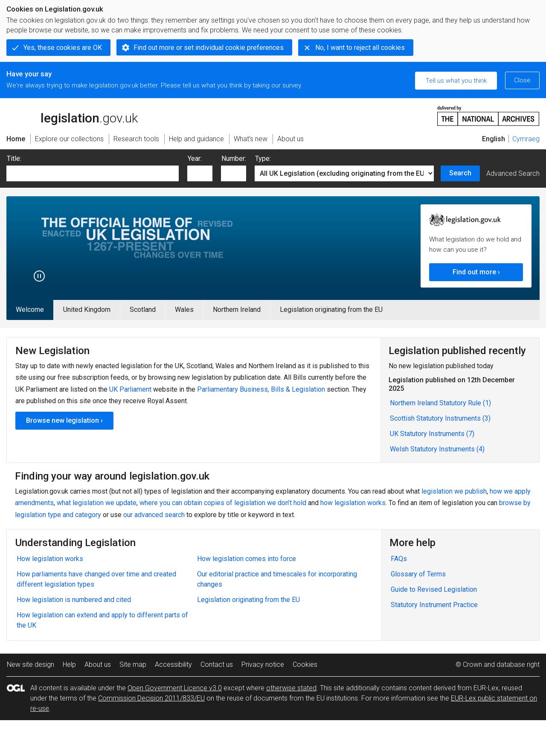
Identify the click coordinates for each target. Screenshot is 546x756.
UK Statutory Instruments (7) (432, 434)
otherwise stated (291, 688)
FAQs (399, 559)
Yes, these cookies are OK (63, 48)
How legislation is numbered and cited (74, 600)
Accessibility (173, 664)
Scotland (143, 310)
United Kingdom (87, 310)
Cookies (305, 664)
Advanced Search (513, 173)
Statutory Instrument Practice (434, 605)
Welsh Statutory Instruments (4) (437, 449)
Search (460, 173)
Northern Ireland (237, 310)
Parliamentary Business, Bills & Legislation (261, 389)
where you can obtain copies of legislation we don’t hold (223, 503)
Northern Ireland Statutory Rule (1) (440, 403)
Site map (133, 664)
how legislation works (353, 503)
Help (69, 664)
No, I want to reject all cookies (360, 48)
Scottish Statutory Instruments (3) (440, 418)
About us (98, 664)
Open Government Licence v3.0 (175, 688)
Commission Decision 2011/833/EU (151, 698)
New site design (30, 664)
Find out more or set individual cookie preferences (209, 48)
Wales (184, 310)
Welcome (30, 310)
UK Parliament (130, 389)
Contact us (217, 664)
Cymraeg (526, 139)
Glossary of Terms (418, 574)
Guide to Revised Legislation (434, 589)
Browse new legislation (62, 420)
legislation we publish (454, 491)
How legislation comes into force (247, 559)
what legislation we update (97, 503)
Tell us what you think (456, 81)
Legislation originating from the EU (331, 310)
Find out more (474, 272)
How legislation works (50, 559)
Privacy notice (263, 664)
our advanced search (154, 515)
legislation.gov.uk (72, 115)
